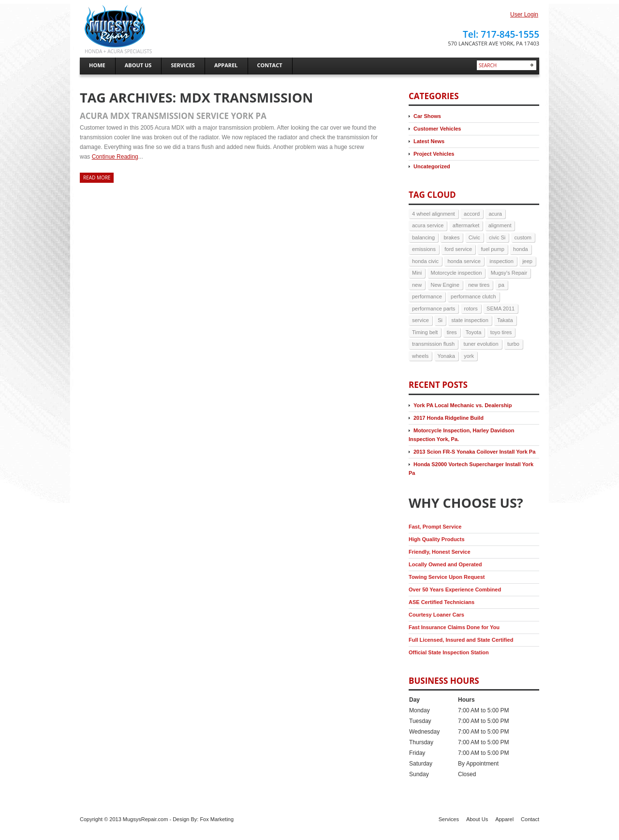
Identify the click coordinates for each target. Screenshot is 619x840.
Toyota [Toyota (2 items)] (473, 332)
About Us (477, 819)
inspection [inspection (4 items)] (501, 261)
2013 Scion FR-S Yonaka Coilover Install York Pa (474, 452)
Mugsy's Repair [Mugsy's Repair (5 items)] (509, 273)
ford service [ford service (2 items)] (458, 249)
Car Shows (427, 116)
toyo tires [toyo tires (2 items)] (501, 332)
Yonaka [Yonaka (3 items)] (446, 356)
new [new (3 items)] (417, 285)
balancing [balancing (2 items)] (423, 237)
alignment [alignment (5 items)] (500, 225)
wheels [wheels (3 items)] (420, 356)
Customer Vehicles (437, 129)
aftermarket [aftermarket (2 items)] (466, 225)
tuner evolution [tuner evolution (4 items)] (481, 344)
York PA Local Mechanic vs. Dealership (463, 405)
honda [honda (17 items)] (521, 249)
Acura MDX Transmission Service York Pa (173, 116)
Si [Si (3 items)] (440, 320)
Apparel (504, 819)
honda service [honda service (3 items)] (464, 261)
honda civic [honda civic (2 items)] (425, 261)
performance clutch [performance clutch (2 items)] (473, 296)
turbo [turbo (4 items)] (513, 344)
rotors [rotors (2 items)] (471, 309)
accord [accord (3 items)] (472, 214)
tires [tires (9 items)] (452, 332)
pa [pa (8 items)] (501, 285)
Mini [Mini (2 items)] (417, 273)
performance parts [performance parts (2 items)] (434, 309)
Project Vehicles (434, 154)
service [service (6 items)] (420, 320)
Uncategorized (432, 166)
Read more (97, 177)
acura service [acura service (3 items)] (428, 225)
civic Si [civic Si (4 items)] (497, 237)
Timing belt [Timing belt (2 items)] (425, 332)
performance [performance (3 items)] (427, 296)
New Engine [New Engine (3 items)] (445, 285)
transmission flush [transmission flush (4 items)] (433, 344)
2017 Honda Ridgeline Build (449, 418)
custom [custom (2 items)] (523, 237)
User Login (524, 15)
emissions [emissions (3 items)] (424, 249)
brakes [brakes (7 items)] (451, 237)
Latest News (429, 141)
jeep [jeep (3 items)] (527, 261)
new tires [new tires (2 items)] (479, 285)
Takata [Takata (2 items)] (505, 320)
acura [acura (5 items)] (495, 214)
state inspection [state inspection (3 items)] (470, 320)
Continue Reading (115, 157)
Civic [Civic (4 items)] (474, 237)
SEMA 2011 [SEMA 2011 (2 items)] (501, 309)
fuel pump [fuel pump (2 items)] (492, 249)
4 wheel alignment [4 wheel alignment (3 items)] (434, 214)
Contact (530, 819)
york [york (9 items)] (469, 356)
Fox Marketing (217, 819)
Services (449, 819)
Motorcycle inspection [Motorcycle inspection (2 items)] (457, 273)
